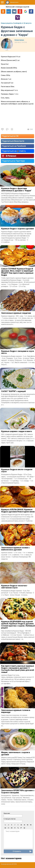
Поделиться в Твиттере (13, 161)
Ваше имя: (7, 813)
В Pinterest (11, 156)
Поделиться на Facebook (14, 146)
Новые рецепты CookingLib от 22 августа (16, 23)
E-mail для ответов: (10, 819)
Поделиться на (14, 151)
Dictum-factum (19, 40)
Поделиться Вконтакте (13, 141)
